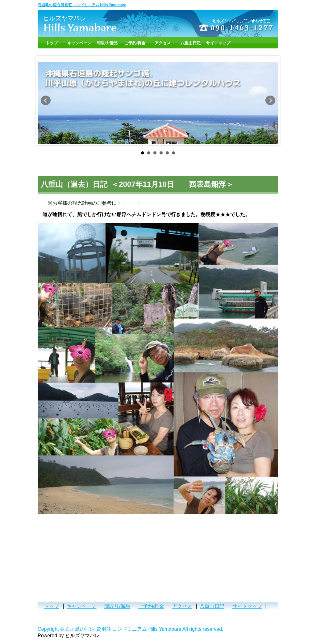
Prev (46, 100)
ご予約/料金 (135, 43)
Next (270, 100)
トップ (52, 43)
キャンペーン (79, 43)
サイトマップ (218, 43)
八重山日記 (191, 43)
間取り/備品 (107, 43)
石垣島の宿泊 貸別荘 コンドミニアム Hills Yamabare (82, 5)
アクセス (163, 43)
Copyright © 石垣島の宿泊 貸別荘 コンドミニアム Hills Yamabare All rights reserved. (131, 629)
